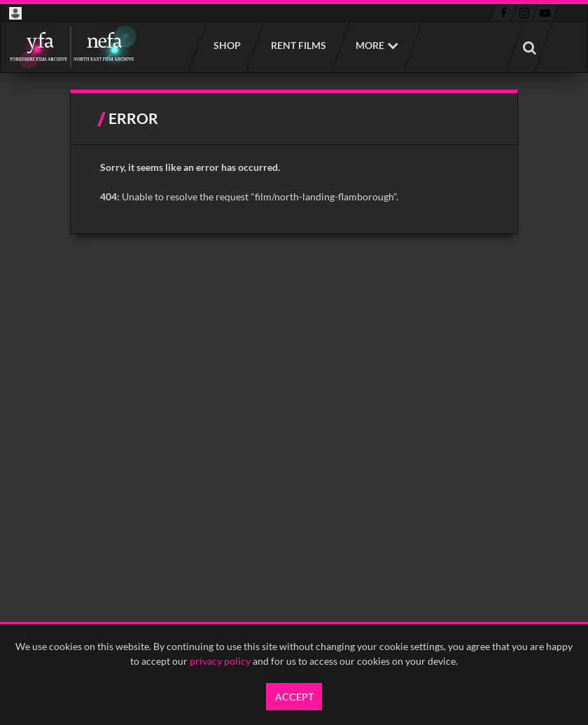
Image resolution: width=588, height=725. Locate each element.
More (370, 45)
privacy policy (220, 661)
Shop (226, 45)
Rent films (298, 45)
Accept (294, 697)
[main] (294, 162)
